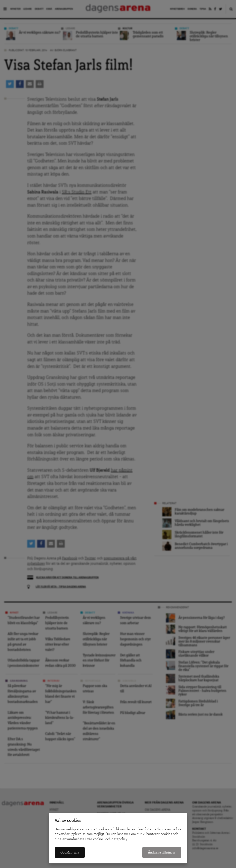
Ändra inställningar (162, 852)
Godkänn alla (70, 852)
